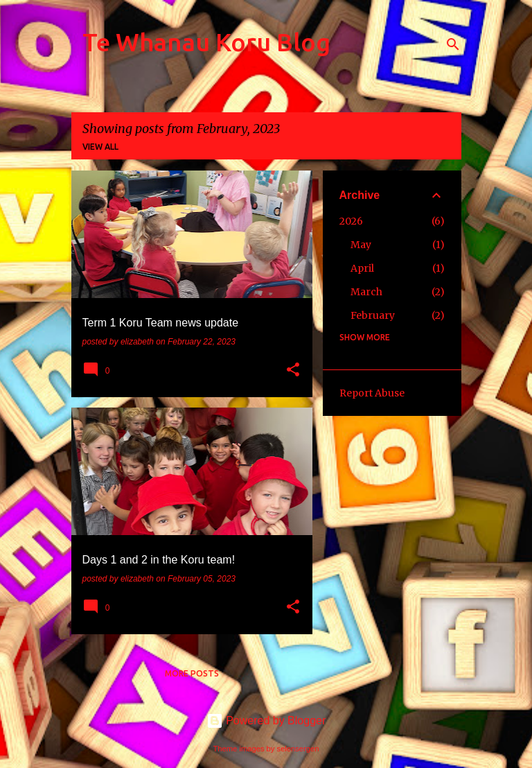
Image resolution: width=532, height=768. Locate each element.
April (362, 268)
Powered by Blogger (266, 721)
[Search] (453, 44)
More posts (192, 673)
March (366, 292)
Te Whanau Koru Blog (206, 42)
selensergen (298, 749)
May (361, 245)
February (373, 315)
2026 (351, 221)
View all (100, 147)
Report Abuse (372, 393)
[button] (293, 371)
